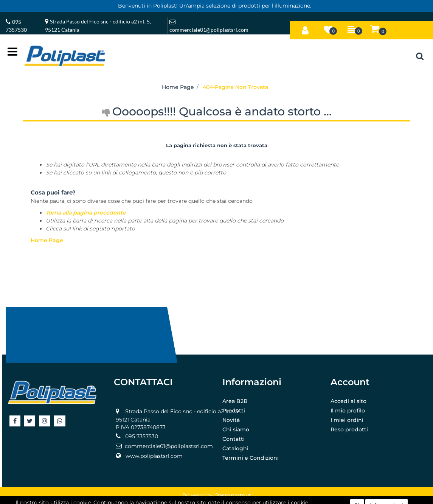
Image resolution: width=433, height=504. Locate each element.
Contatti (234, 439)
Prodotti (234, 411)
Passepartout (233, 495)
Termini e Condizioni (251, 458)
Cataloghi (235, 448)
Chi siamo (236, 429)
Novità (231, 420)
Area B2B (235, 401)
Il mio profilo (348, 411)
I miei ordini (347, 420)
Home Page (178, 87)
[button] (305, 29)
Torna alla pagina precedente (86, 213)
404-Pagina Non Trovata (235, 87)
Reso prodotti (349, 429)
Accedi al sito (348, 401)
